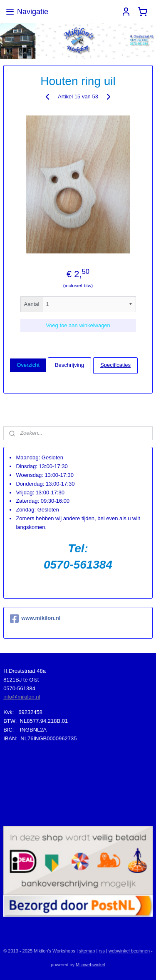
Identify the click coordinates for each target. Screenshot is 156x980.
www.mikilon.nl (35, 619)
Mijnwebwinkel (90, 965)
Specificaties (115, 365)
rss (102, 951)
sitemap (87, 951)
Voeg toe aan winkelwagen (78, 325)
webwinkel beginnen (129, 951)
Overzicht (28, 365)
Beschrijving (69, 365)
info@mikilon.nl (22, 697)
